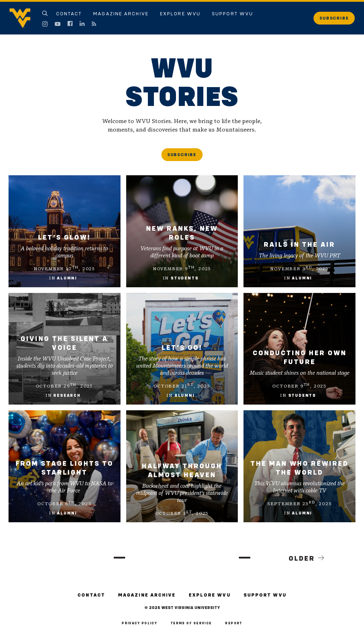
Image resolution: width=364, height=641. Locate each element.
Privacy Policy (139, 623)
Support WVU (232, 14)
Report (234, 623)
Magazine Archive (121, 14)
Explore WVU (180, 14)
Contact (69, 14)
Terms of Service (191, 623)
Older (307, 558)
